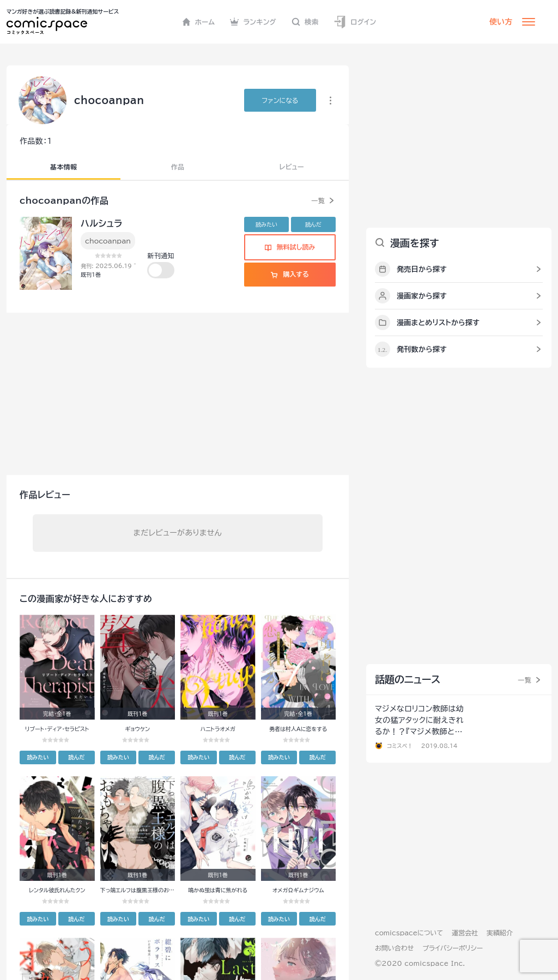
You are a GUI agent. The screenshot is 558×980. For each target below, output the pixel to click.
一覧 (318, 200)
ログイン (355, 22)
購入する (290, 274)
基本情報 (63, 167)
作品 (178, 167)
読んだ (313, 224)
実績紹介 (500, 933)
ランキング (253, 22)
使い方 (501, 22)
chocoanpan (108, 241)
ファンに (280, 100)
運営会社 (465, 933)
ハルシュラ (102, 223)
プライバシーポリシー (453, 948)
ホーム (199, 22)
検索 (305, 22)
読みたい (266, 224)
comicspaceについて (409, 933)
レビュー (292, 167)
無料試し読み (290, 247)
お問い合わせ (394, 948)
